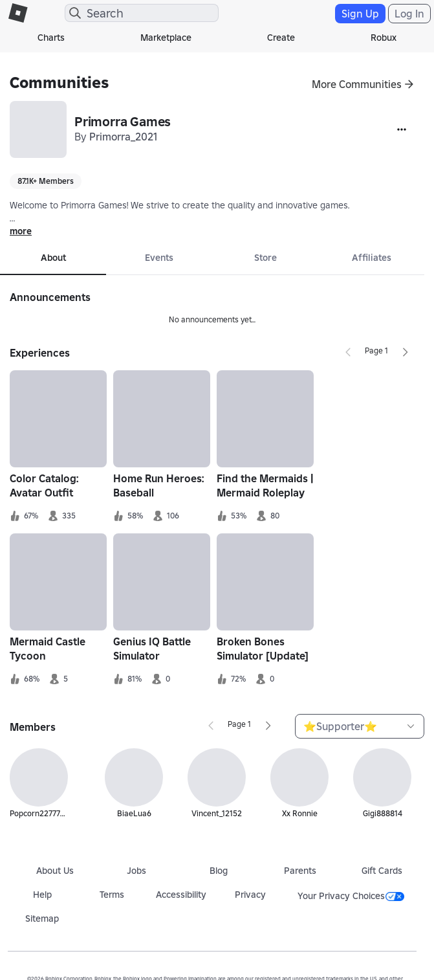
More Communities (357, 84)
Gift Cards (382, 871)
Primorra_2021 (123, 137)
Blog (219, 871)
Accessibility (181, 895)
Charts (51, 38)
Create (281, 38)
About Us (55, 871)
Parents (300, 871)
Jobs (136, 871)
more (21, 231)
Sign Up (360, 14)
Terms (112, 895)
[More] (402, 129)
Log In (409, 14)
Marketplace (166, 38)
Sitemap (42, 919)
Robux (384, 38)
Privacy (250, 895)
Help (42, 895)
